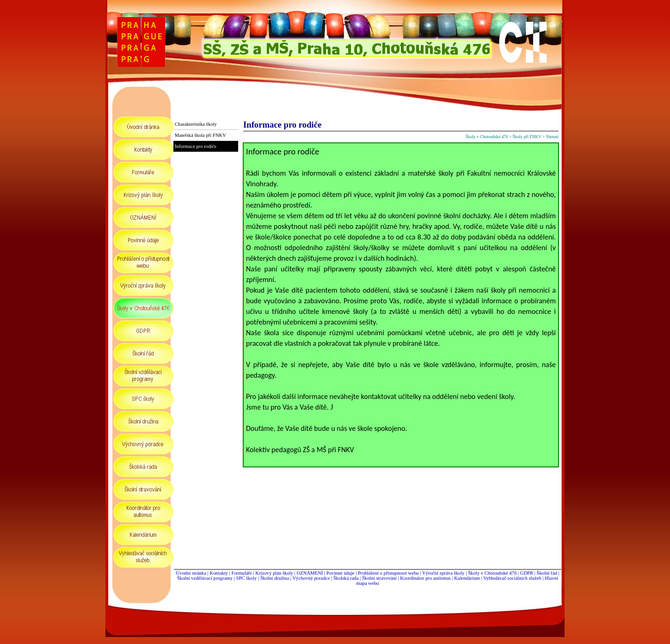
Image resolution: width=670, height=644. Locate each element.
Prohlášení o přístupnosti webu (388, 573)
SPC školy (247, 578)
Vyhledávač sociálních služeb (512, 578)
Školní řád (547, 573)
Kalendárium (467, 578)
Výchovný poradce (311, 578)
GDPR (527, 573)
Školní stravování (379, 578)
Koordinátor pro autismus (425, 578)
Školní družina (275, 578)
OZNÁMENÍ (310, 573)
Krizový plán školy (274, 573)
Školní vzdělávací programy (205, 578)
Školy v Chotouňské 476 (492, 573)
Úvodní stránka (191, 573)
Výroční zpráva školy (443, 573)
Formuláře (241, 573)
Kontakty (219, 573)
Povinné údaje (341, 573)
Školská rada (346, 578)
